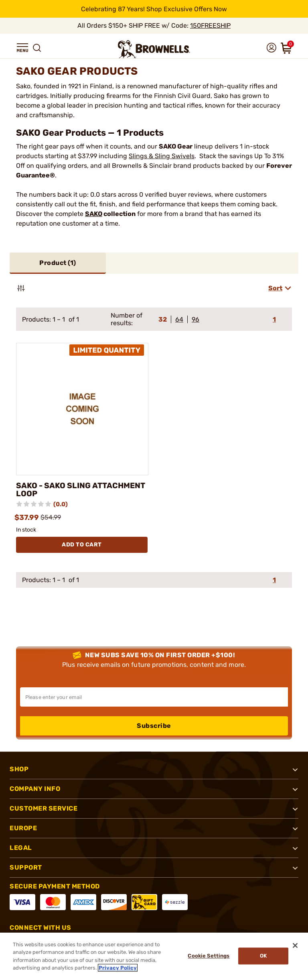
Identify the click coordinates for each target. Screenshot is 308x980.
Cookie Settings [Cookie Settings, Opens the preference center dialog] (207, 956)
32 (163, 319)
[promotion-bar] (154, 9)
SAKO (94, 214)
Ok (262, 956)
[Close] (295, 945)
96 (196, 319)
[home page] (154, 49)
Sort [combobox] (275, 288)
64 (179, 319)
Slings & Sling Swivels (162, 156)
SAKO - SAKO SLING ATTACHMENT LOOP (82, 490)
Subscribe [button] (154, 726)
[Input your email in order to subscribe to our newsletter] (154, 697)
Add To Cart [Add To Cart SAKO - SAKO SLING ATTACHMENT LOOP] (82, 545)
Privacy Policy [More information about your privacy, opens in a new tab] (118, 968)
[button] (22, 48)
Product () (58, 263)
